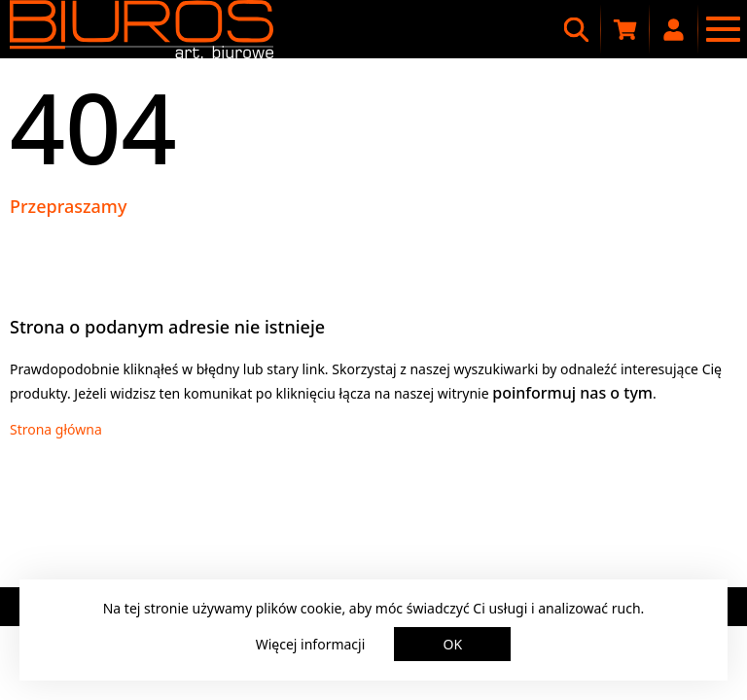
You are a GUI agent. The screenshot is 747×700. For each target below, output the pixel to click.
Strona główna (56, 429)
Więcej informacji (311, 644)
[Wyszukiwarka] (577, 29)
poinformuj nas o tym (572, 393)
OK (453, 644)
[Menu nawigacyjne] (723, 29)
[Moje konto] (674, 29)
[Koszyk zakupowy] (625, 29)
